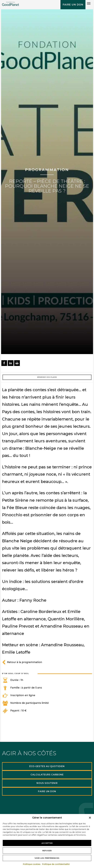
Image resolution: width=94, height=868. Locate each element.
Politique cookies (32, 864)
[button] (90, 818)
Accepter (47, 843)
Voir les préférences (47, 858)
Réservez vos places (47, 377)
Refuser (47, 851)
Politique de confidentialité (56, 864)
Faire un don (73, 5)
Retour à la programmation (22, 662)
